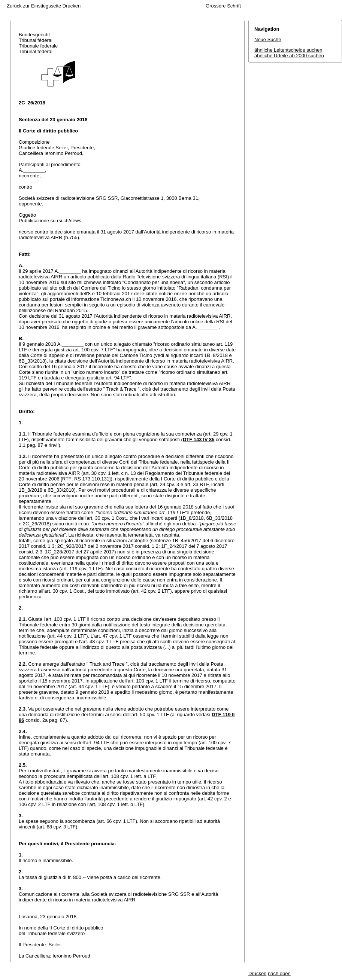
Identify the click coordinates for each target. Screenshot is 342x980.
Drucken (72, 6)
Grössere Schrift (223, 6)
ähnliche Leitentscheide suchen (288, 50)
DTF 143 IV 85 (199, 439)
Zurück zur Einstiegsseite (34, 6)
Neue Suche (268, 39)
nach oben (279, 973)
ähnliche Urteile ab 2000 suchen (289, 56)
